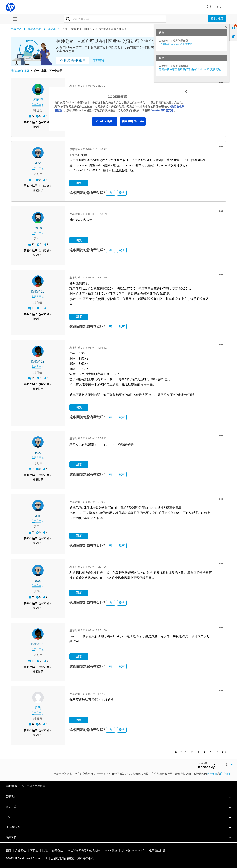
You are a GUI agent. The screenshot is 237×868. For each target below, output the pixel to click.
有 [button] (110, 193)
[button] (221, 83)
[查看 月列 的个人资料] (38, 708)
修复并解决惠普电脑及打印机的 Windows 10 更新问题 (190, 69)
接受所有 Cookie (133, 121)
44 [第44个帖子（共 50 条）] (28, 314)
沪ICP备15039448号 (133, 850)
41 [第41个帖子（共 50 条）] (28, 122)
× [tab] (226, 27)
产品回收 (21, 850)
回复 (79, 183)
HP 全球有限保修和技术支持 (83, 850)
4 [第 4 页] (205, 752)
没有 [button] (122, 193)
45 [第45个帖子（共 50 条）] (28, 384)
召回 (8, 850)
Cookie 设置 (104, 121)
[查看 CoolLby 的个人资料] (38, 228)
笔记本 (52, 29)
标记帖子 (38, 127)
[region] (120, 109)
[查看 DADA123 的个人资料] (38, 292)
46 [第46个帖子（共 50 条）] (28, 475)
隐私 (45, 850)
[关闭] (186, 91)
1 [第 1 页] (186, 752)
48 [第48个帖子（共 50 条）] (28, 603)
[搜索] (115, 19)
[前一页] (178, 752)
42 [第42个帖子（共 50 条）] (28, 186)
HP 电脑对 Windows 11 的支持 (176, 44)
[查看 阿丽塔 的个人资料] (38, 100)
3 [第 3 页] (198, 752)
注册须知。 (227, 774)
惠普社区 (16, 29)
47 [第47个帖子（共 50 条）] (28, 538)
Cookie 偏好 (111, 850)
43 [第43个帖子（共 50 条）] (28, 251)
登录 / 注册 (217, 18)
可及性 (34, 850)
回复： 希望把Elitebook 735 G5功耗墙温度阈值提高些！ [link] (95, 29)
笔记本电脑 (35, 29)
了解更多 (99, 61)
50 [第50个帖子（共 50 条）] (28, 730)
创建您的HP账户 (73, 60)
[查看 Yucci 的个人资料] (38, 163)
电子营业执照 (157, 850)
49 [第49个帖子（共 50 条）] (28, 667)
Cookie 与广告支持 (162, 110)
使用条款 (212, 774)
